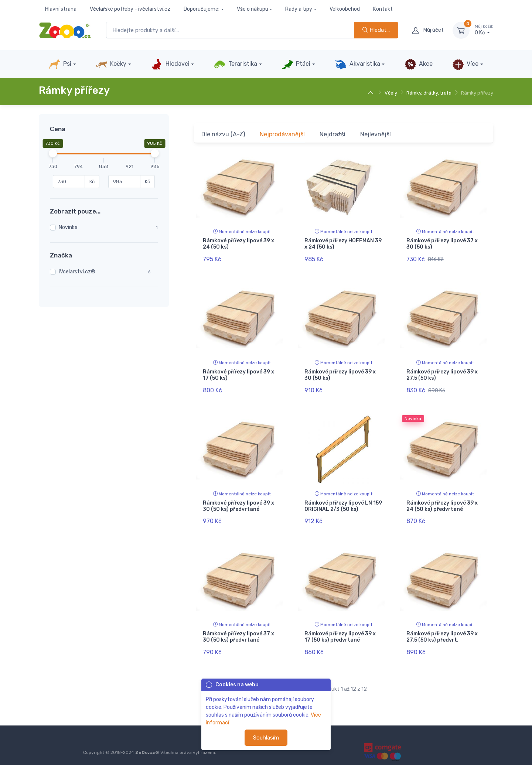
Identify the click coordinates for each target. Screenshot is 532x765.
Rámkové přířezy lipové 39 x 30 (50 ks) (340, 373)
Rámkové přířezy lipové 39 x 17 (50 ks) (238, 373)
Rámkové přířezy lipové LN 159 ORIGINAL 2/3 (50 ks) (343, 502)
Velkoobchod (345, 9)
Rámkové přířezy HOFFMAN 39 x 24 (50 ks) (343, 244)
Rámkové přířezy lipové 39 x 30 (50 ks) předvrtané (238, 502)
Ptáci (296, 64)
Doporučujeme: (202, 9)
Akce (419, 64)
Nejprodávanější (282, 134)
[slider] (53, 153)
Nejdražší (332, 134)
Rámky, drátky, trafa (429, 93)
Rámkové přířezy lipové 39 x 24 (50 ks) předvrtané (442, 502)
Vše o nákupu (253, 9)
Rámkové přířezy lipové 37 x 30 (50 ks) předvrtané (238, 631)
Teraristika (236, 64)
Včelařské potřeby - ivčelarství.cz (130, 9)
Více (465, 64)
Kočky (111, 64)
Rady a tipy (299, 9)
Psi (60, 64)
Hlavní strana (61, 9)
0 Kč (484, 30)
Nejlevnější (376, 134)
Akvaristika (357, 64)
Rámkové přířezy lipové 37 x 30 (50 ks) (442, 244)
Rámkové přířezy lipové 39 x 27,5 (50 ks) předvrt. (442, 631)
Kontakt (383, 9)
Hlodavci (170, 64)
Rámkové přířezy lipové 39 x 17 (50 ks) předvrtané (340, 631)
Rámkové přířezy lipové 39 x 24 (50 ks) (238, 244)
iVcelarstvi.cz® (77, 272)
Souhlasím (266, 738)
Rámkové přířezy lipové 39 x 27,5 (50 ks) (442, 373)
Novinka (68, 227)
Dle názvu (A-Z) (223, 134)
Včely (391, 93)
